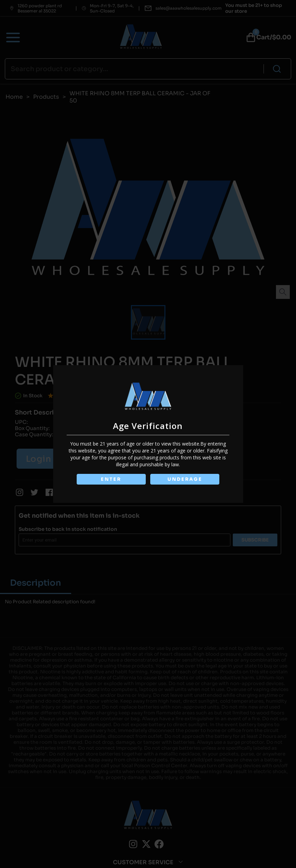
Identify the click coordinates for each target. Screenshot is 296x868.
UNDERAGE (185, 479)
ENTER (111, 479)
